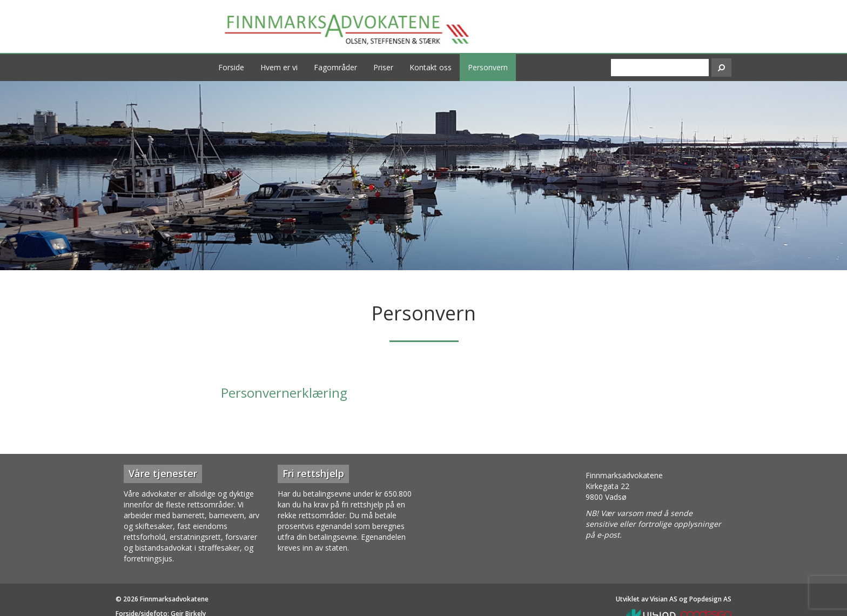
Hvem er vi (279, 67)
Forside (231, 67)
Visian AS (664, 599)
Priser (383, 67)
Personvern (488, 67)
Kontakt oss (431, 67)
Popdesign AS (710, 599)
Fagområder (335, 67)
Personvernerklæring (284, 393)
